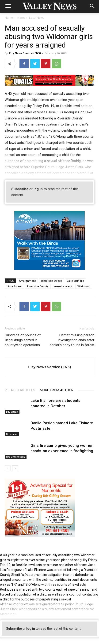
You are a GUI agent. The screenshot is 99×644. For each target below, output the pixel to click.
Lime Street (14, 286)
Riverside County (38, 286)
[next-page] (15, 468)
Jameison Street (51, 281)
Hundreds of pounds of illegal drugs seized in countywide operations (23, 340)
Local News (37, 18)
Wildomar (84, 286)
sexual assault (63, 286)
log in (38, 189)
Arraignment (27, 281)
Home (9, 18)
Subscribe (20, 189)
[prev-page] (8, 468)
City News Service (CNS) (25, 53)
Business (12, 434)
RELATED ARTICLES (20, 390)
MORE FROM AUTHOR (57, 390)
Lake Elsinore (75, 281)
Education (12, 412)
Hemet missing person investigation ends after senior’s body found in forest (72, 340)
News (21, 18)
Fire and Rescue (16, 457)
